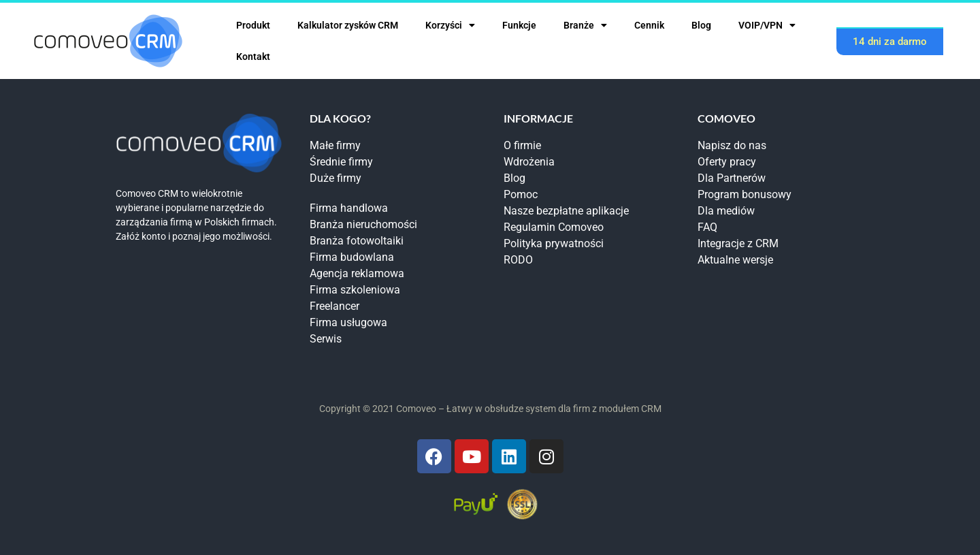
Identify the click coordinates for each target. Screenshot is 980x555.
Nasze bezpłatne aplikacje (566, 211)
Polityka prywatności (554, 243)
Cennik (649, 25)
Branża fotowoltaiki (357, 241)
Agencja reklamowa (357, 273)
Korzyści (450, 25)
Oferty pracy (727, 162)
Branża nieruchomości (363, 224)
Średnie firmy (341, 162)
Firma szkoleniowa (355, 290)
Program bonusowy (745, 194)
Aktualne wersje (735, 260)
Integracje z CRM (738, 243)
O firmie (522, 145)
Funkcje (519, 25)
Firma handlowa (349, 208)
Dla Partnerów (732, 178)
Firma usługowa (348, 322)
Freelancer (334, 306)
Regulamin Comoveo (554, 227)
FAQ (707, 227)
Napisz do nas (732, 145)
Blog (701, 25)
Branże (585, 25)
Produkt (253, 25)
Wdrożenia (529, 162)
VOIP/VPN (767, 25)
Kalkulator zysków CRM (348, 25)
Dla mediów (726, 211)
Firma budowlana (352, 257)
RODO (518, 260)
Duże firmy (336, 178)
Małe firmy (335, 145)
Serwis (326, 339)
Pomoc (521, 194)
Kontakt (253, 57)
